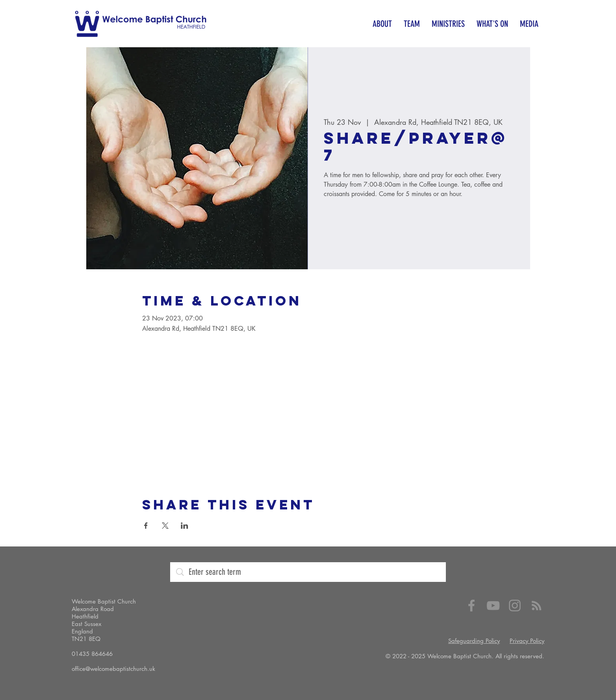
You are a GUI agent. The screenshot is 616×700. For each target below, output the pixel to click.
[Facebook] (471, 606)
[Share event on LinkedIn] (185, 526)
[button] (382, 24)
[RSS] (536, 606)
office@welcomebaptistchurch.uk (113, 669)
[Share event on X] (165, 526)
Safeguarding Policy (474, 641)
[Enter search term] (309, 572)
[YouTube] (493, 606)
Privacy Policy (527, 641)
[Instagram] (515, 606)
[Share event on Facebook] (146, 526)
